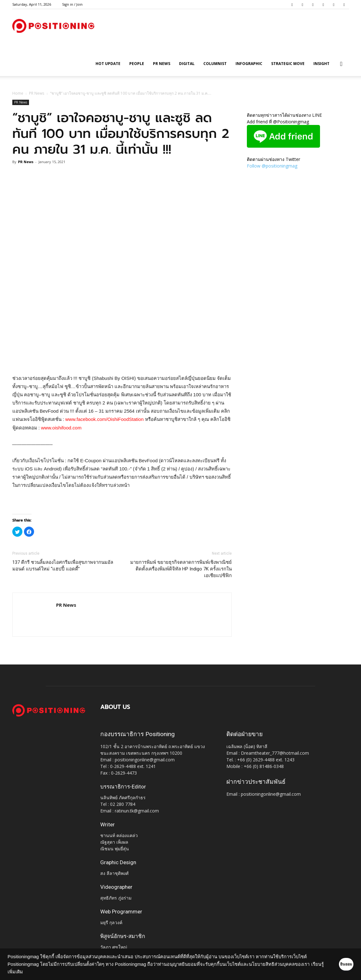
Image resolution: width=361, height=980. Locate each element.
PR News (162, 64)
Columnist (215, 64)
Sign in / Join (72, 4)
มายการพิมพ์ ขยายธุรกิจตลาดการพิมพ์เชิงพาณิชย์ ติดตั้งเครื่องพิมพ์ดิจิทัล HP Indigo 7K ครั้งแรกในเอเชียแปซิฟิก (181, 569)
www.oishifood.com (61, 428)
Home (18, 93)
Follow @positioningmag (272, 166)
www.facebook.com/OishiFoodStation (104, 419)
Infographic (249, 64)
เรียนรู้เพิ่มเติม (50, 972)
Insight (321, 64)
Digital (187, 64)
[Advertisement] (122, 358)
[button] (341, 64)
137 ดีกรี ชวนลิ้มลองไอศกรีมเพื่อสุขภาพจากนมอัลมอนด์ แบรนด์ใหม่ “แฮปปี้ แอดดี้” (63, 566)
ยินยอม (336, 964)
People (137, 64)
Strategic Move (288, 64)
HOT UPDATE (108, 64)
